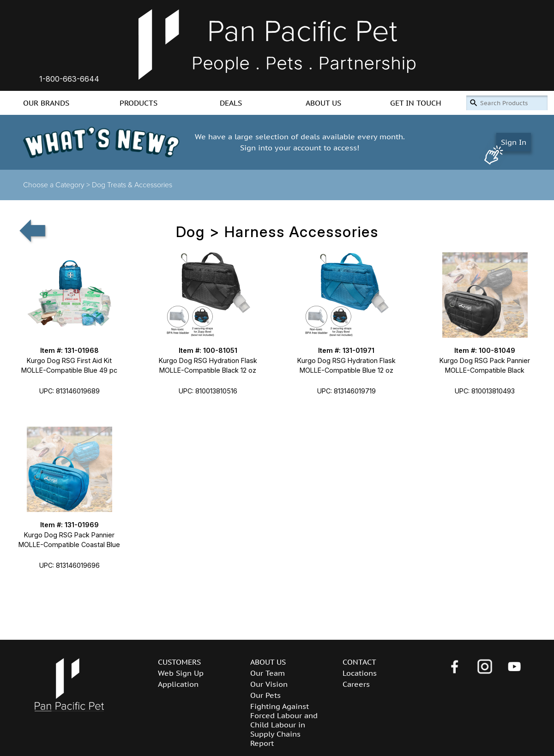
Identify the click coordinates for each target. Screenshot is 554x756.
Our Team (268, 673)
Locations (360, 673)
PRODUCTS (138, 103)
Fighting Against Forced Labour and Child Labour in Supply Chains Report (284, 725)
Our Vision (269, 684)
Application (178, 684)
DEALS (231, 103)
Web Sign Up (181, 673)
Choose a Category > (57, 185)
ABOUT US (323, 103)
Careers (356, 684)
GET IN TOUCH (416, 103)
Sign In (514, 142)
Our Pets (265, 695)
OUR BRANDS (46, 103)
